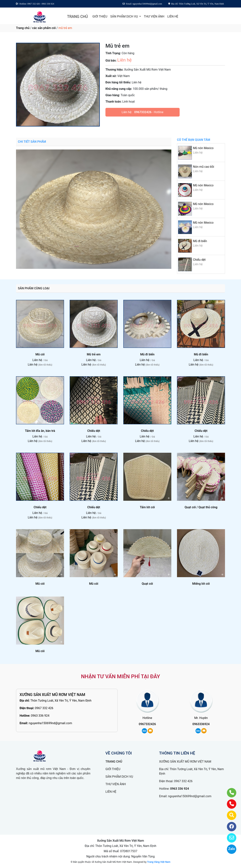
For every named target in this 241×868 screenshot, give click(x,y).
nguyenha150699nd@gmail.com (50, 723)
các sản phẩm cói (44, 28)
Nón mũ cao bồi (204, 167)
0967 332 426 (44, 708)
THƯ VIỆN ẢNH (154, 16)
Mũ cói (40, 354)
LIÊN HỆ (173, 16)
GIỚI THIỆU (100, 16)
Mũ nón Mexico (203, 148)
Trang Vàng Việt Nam (159, 862)
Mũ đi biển (200, 241)
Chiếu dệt (199, 260)
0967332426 (143, 112)
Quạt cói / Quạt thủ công (201, 507)
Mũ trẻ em (94, 354)
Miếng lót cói (201, 584)
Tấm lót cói (147, 507)
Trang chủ (23, 28)
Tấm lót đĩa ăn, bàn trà (40, 431)
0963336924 (201, 724)
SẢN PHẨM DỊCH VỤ (125, 16)
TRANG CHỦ (77, 17)
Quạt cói (147, 584)
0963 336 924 (40, 716)
